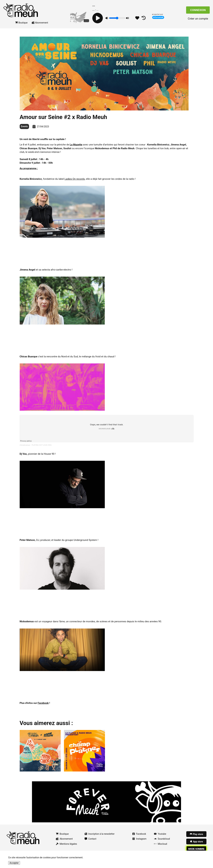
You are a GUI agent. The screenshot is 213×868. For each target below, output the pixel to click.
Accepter (14, 863)
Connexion (198, 11)
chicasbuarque (25, 448)
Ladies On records (75, 181)
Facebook (139, 836)
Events (24, 129)
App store (196, 844)
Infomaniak (158, 17)
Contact (91, 841)
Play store (196, 836)
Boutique (21, 25)
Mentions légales (66, 846)
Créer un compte (198, 20)
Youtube (160, 836)
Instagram (139, 841)
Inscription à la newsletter (100, 836)
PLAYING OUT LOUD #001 (42, 448)
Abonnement (40, 25)
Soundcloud (162, 841)
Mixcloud (161, 846)
